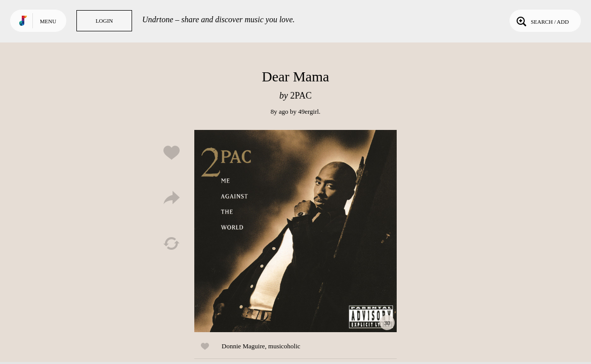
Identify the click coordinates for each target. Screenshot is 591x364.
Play (296, 231)
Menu (48, 21)
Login (104, 21)
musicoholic (284, 346)
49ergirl (308, 111)
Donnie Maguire (243, 346)
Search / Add (542, 21)
